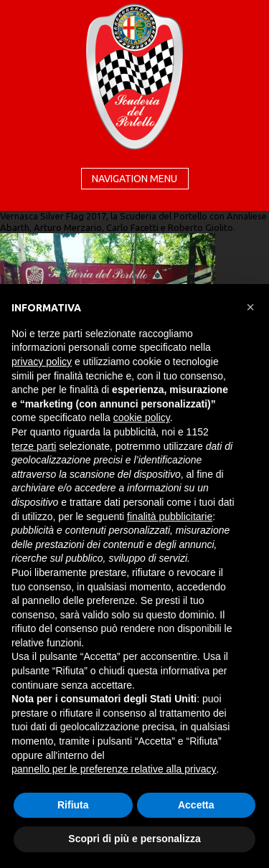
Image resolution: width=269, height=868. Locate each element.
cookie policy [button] (142, 418)
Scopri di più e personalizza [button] (134, 839)
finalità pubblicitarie (170, 516)
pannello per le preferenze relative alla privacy (114, 769)
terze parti (34, 446)
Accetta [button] (196, 805)
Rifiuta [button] (73, 805)
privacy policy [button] (42, 362)
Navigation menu (134, 179)
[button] (250, 307)
